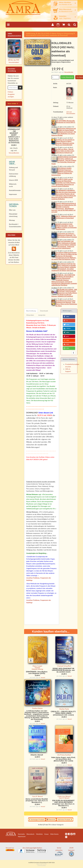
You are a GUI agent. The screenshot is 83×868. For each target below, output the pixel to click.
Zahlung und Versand (13, 169)
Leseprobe (42, 315)
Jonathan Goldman (33, 578)
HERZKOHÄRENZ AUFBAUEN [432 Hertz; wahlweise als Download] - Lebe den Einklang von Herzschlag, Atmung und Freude (64, 160)
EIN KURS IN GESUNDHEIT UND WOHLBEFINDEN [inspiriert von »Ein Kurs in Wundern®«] (63, 805)
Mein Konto (54, 836)
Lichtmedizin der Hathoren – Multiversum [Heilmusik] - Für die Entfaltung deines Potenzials (67, 235)
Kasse (46, 836)
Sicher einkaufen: (59, 852)
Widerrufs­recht (13, 185)
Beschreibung (31, 311)
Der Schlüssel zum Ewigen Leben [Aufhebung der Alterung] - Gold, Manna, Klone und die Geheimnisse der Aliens (66, 303)
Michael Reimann (69, 98)
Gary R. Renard (37, 798)
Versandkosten (69, 72)
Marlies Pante (64, 709)
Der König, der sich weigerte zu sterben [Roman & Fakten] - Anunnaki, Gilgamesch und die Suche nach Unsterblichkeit (65, 142)
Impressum (13, 194)
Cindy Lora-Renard (64, 798)
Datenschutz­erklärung (14, 175)
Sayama (37, 667)
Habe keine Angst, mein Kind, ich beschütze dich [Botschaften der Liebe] (63, 761)
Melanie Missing (37, 669)
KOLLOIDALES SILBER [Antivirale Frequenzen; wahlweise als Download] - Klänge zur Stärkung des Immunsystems (62, 172)
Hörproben (30, 315)
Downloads (44, 311)
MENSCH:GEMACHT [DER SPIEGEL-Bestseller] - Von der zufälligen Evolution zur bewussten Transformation (66, 227)
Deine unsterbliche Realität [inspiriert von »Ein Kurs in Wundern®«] (37, 802)
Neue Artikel (13, 104)
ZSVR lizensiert (71, 853)
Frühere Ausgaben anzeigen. (11, 94)
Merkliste (39, 836)
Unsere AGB (13, 180)
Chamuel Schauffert (64, 666)
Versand (43, 678)
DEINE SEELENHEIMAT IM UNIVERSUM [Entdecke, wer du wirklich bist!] (63, 670)
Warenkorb (30, 836)
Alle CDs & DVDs (44, 33)
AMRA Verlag (31, 33)
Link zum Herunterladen (71, 113)
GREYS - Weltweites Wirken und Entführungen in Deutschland (66, 217)
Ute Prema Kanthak (64, 756)
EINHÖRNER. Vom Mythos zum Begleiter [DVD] (37, 673)
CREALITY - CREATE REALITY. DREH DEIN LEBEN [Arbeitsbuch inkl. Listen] (63, 713)
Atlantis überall (37, 757)
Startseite (21, 836)
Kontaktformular (15, 190)
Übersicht (51, 821)
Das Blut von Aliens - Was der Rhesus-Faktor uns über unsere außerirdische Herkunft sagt (65, 151)
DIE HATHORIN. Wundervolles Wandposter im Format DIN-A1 (66, 122)
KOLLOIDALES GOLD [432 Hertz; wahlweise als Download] (47, 35)
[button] (69, 317)
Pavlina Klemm (37, 708)
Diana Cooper (37, 666)
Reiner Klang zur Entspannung (62, 33)
